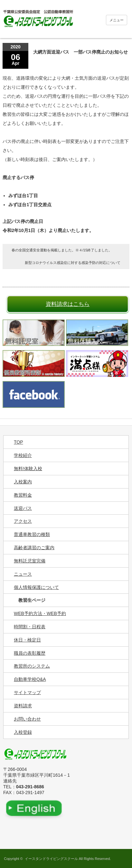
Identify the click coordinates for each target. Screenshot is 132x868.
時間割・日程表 (30, 627)
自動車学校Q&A (30, 679)
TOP (19, 442)
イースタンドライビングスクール (51, 859)
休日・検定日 (27, 640)
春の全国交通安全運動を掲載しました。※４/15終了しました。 (62, 250)
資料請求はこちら (68, 304)
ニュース (23, 574)
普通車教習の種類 (32, 534)
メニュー (117, 20)
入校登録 (23, 732)
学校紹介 (23, 455)
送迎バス (23, 508)
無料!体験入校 (28, 469)
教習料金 (23, 495)
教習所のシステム (32, 666)
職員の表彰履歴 (30, 653)
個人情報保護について (36, 587)
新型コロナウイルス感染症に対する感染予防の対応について (73, 263)
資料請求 (23, 706)
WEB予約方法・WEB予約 (40, 613)
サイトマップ (27, 692)
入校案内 (23, 482)
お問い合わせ (27, 719)
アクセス (23, 521)
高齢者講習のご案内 (34, 548)
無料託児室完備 (30, 561)
